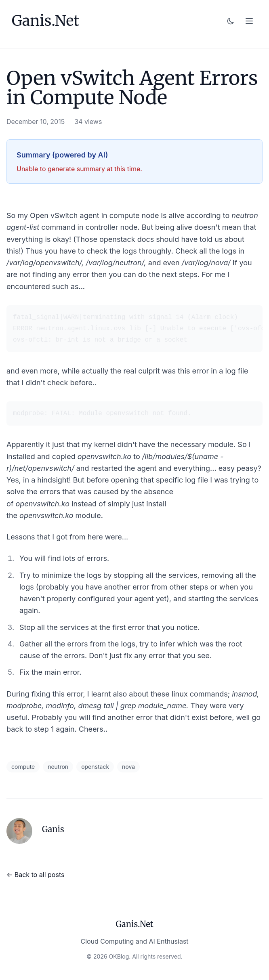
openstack (95, 767)
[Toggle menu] (249, 21)
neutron (58, 767)
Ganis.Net (45, 21)
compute (23, 767)
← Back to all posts (35, 875)
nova (128, 767)
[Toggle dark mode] (231, 21)
